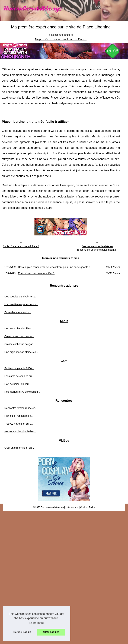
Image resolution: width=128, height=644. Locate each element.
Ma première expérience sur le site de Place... (61, 39)
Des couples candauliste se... (21, 297)
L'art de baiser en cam (17, 384)
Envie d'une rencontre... (18, 312)
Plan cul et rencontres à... (19, 416)
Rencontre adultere (62, 35)
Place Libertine (102, 131)
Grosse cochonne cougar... (20, 344)
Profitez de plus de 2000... (19, 368)
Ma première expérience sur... (21, 304)
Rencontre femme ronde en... (21, 408)
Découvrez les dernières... (19, 329)
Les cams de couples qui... (19, 376)
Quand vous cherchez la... (19, 336)
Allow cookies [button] (51, 632)
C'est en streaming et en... (19, 448)
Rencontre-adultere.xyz (53, 507)
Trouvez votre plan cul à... (19, 424)
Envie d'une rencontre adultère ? (21, 246)
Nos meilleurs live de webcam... (22, 392)
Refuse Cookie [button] (22, 632)
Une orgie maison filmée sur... (21, 352)
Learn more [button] (37, 623)
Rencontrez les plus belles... (20, 432)
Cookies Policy (88, 507)
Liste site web (72, 507)
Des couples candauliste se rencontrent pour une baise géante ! (97, 248)
